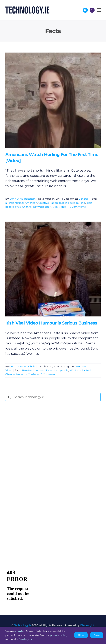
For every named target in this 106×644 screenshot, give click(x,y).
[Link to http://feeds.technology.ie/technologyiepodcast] (92, 10)
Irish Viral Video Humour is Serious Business (51, 323)
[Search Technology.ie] (53, 397)
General (83, 199)
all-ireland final (15, 203)
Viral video (59, 207)
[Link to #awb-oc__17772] (85, 10)
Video (9, 370)
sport (48, 207)
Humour (81, 366)
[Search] (10, 397)
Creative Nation (48, 203)
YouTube (34, 374)
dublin (63, 203)
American (31, 203)
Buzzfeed (28, 370)
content (40, 370)
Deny (97, 635)
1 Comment (49, 374)
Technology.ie (23, 625)
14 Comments (77, 207)
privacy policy (59, 635)
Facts (72, 203)
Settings (26, 639)
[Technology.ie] (27, 8)
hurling (81, 203)
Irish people (61, 370)
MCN (73, 370)
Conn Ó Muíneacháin (22, 199)
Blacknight (87, 625)
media (81, 370)
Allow (81, 635)
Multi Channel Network (29, 207)
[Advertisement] (32, 459)
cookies (20, 631)
